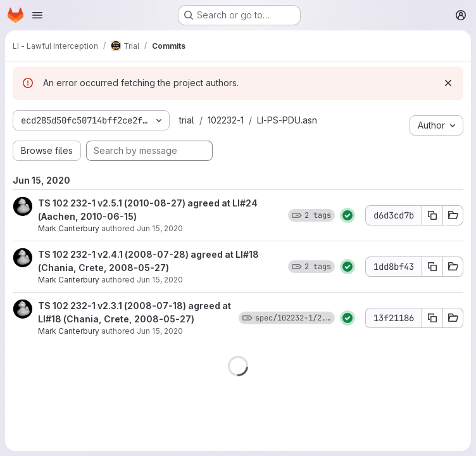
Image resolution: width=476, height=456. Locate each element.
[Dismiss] (448, 83)
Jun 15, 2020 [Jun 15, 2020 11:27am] (160, 228)
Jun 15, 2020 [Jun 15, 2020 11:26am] (160, 280)
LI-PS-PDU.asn (287, 120)
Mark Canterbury (69, 228)
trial (187, 120)
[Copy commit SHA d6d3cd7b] (432, 215)
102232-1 (226, 120)
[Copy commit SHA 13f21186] (432, 318)
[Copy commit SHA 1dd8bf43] (432, 267)
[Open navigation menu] (37, 15)
